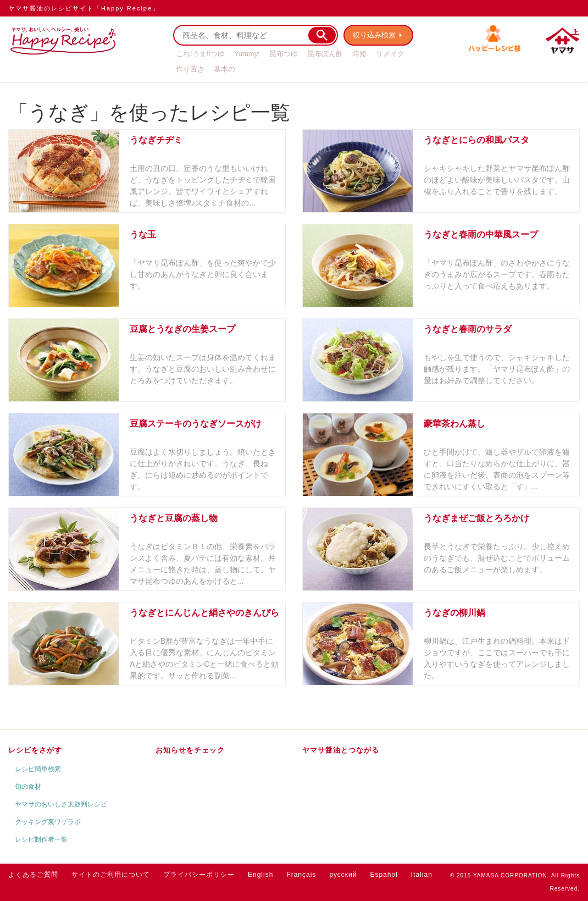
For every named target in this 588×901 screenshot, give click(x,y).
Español (384, 875)
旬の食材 (28, 787)
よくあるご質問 (33, 875)
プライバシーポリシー (199, 875)
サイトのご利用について (111, 875)
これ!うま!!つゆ (200, 54)
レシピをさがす (35, 750)
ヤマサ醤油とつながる (341, 750)
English (260, 875)
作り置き (190, 69)
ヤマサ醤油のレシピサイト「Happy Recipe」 (84, 8)
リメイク (390, 54)
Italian (422, 875)
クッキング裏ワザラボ (48, 822)
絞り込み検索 (374, 35)
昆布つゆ (284, 54)
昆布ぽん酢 (325, 54)
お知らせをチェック (190, 750)
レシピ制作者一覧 (41, 839)
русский (343, 875)
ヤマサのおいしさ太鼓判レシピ (61, 804)
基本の (224, 69)
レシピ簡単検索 (38, 769)
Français (301, 875)
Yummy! (247, 54)
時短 (359, 54)
